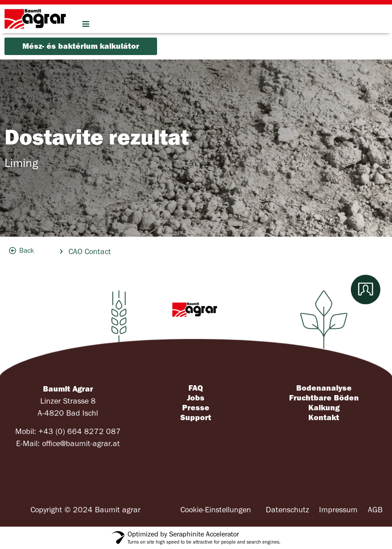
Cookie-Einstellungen (216, 510)
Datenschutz (288, 510)
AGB (375, 510)
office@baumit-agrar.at (81, 444)
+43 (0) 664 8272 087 (80, 432)
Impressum (338, 510)
